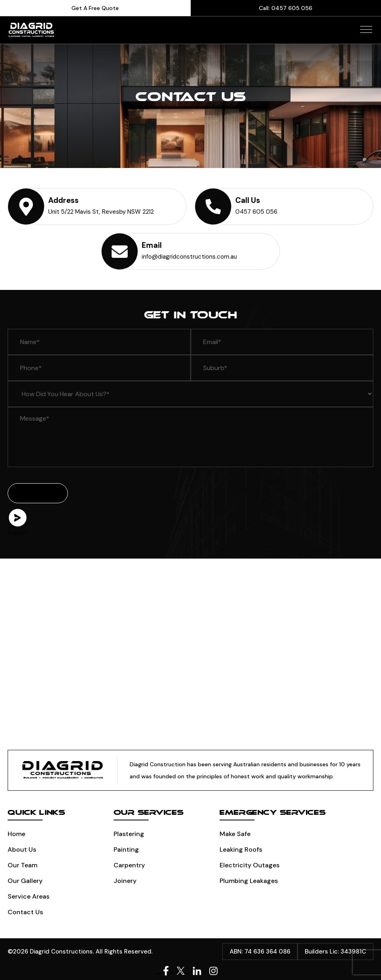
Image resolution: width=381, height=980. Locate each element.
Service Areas (29, 896)
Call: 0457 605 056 (286, 8)
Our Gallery (25, 881)
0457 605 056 (256, 212)
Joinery (125, 881)
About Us (22, 849)
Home (16, 834)
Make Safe (235, 834)
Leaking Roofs (241, 849)
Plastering (129, 834)
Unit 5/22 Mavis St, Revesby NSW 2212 (101, 212)
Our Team (22, 865)
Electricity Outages (250, 865)
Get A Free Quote (95, 8)
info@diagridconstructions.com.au (189, 257)
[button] (366, 29)
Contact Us (25, 912)
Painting (126, 849)
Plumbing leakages (249, 881)
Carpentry (129, 865)
